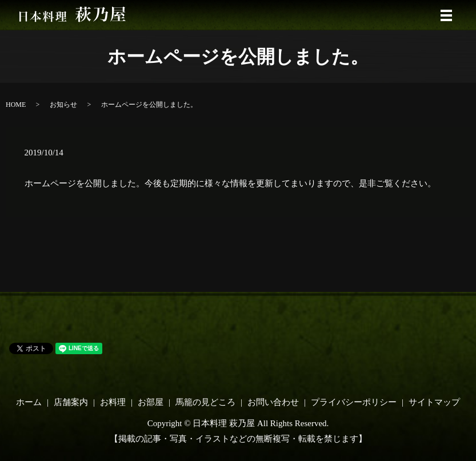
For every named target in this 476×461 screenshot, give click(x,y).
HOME (16, 105)
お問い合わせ (273, 402)
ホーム (29, 402)
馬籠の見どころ (205, 402)
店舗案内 (71, 402)
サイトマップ (434, 402)
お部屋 (151, 402)
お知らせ (63, 105)
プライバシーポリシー (354, 402)
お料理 (113, 402)
